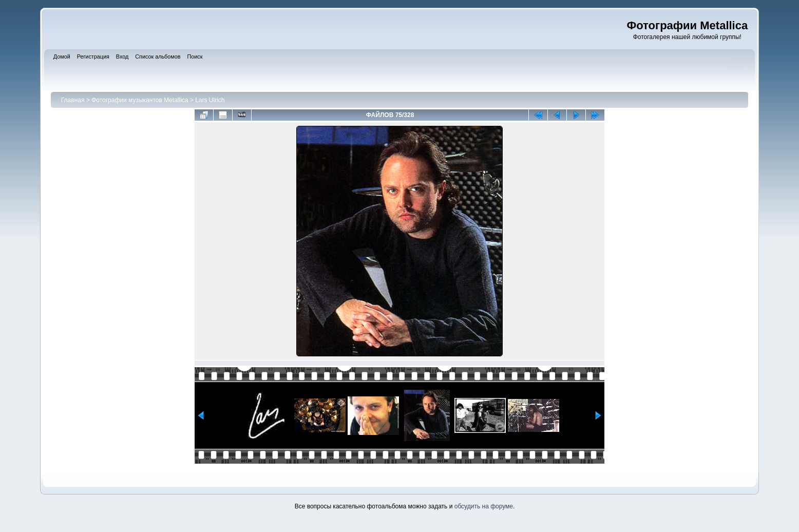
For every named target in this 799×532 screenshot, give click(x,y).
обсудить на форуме (484, 506)
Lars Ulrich (210, 100)
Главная (73, 100)
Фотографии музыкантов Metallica (140, 100)
